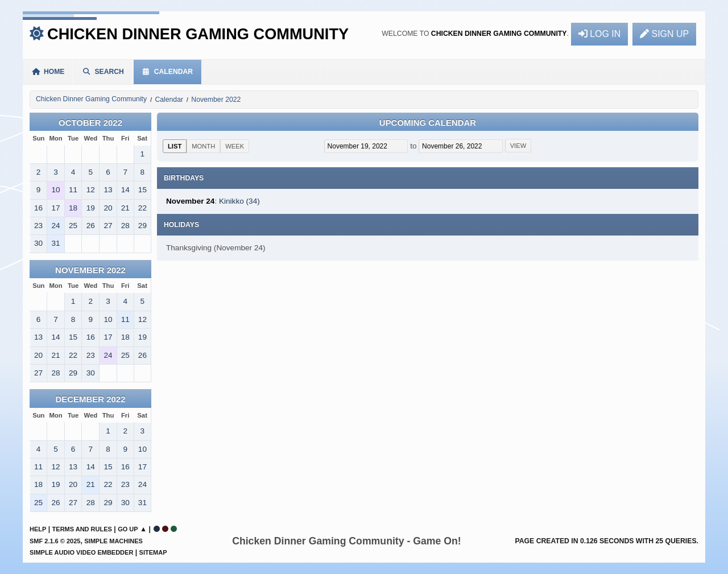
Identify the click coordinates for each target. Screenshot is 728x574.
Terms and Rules (82, 529)
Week (235, 146)
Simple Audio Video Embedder (81, 552)
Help (38, 529)
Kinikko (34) (239, 201)
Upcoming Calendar (428, 123)
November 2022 (90, 270)
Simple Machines (113, 541)
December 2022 (91, 399)
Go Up (128, 529)
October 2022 (90, 123)
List (175, 146)
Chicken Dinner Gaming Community (198, 34)
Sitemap (153, 552)
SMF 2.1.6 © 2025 (55, 541)
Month (203, 146)
